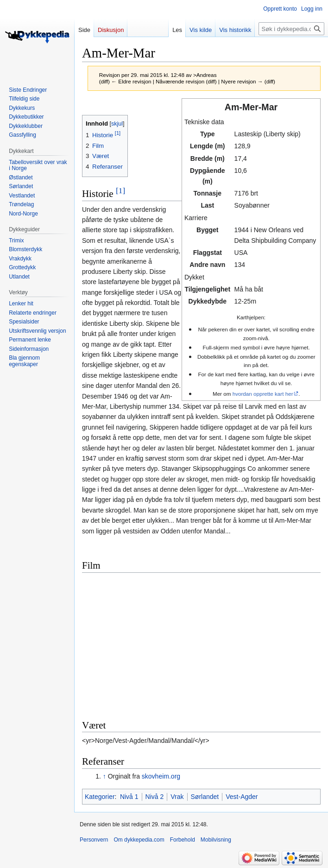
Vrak (177, 797)
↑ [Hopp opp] (104, 776)
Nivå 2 (155, 797)
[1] (120, 190)
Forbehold (183, 840)
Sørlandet (205, 797)
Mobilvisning (216, 840)
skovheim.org (161, 776)
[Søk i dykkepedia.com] (291, 29)
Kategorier (100, 797)
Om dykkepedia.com (139, 840)
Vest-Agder (242, 797)
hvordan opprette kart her (263, 394)
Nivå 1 (129, 797)
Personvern (94, 840)
